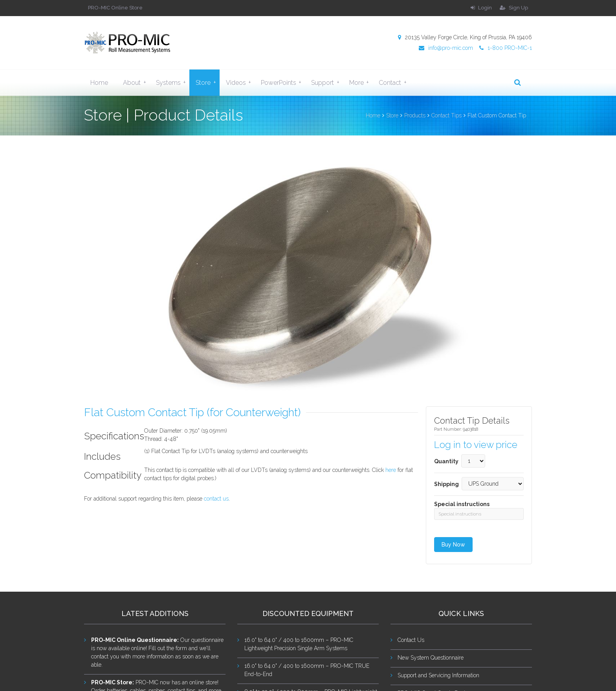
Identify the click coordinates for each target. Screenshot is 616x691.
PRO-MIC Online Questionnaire (134, 640)
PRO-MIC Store (112, 682)
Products (415, 115)
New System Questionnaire (431, 658)
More (361, 82)
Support (327, 82)
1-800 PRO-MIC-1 (506, 48)
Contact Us (411, 640)
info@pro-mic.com (446, 48)
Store (207, 82)
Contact (394, 82)
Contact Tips (446, 115)
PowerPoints (283, 82)
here (391, 470)
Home (99, 83)
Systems (173, 82)
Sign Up (514, 8)
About (136, 82)
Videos (240, 82)
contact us (216, 499)
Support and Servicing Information (438, 675)
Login (481, 8)
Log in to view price (476, 445)
